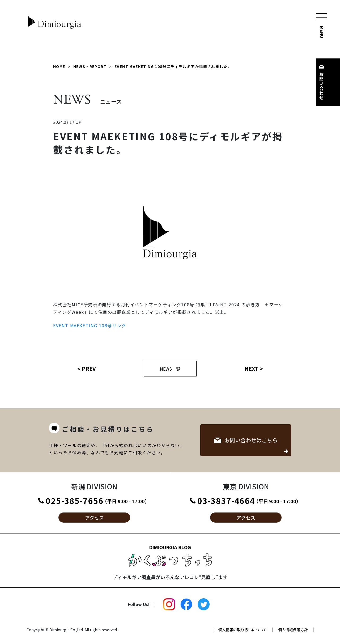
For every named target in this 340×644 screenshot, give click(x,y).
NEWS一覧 (170, 369)
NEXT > (254, 369)
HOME (59, 66)
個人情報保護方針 (293, 630)
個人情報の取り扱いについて (243, 630)
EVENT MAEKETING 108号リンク (90, 325)
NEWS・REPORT (90, 66)
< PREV (86, 369)
